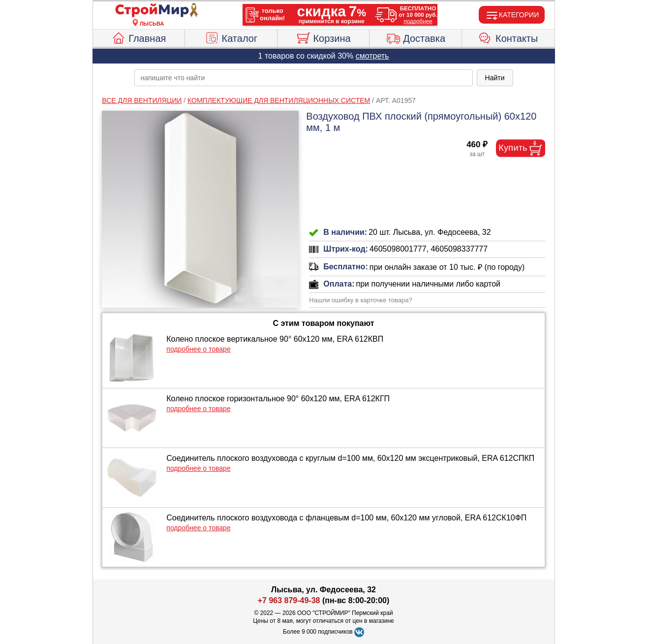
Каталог (231, 37)
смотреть (372, 56)
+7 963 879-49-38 (289, 600)
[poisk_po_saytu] (304, 78)
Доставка (416, 37)
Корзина (323, 37)
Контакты (508, 37)
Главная (139, 37)
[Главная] (152, 11)
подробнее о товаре (198, 349)
